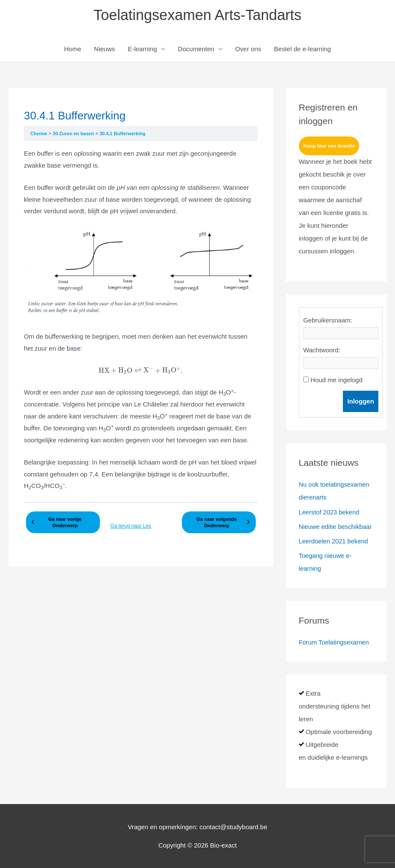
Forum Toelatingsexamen (335, 642)
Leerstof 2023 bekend (330, 512)
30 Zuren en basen (75, 134)
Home (73, 50)
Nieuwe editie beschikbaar (336, 527)
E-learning (142, 50)
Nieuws (104, 50)
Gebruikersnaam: (328, 321)
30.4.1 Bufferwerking (124, 134)
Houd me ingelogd (336, 381)
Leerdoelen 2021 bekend (334, 541)
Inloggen (362, 402)
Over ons (248, 50)
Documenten (196, 50)
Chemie (40, 134)
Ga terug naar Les (130, 527)
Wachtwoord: (322, 351)
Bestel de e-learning (303, 50)
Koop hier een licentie (330, 147)
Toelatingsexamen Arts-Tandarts (197, 15)
